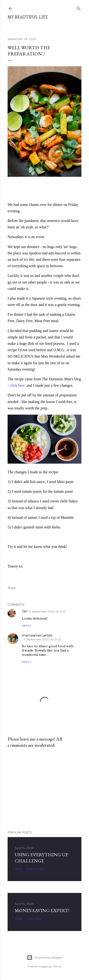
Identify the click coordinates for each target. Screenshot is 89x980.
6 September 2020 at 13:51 (47, 611)
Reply (26, 626)
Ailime (57, 966)
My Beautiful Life (28, 17)
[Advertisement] (44, 789)
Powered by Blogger (45, 958)
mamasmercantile (37, 635)
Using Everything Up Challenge (42, 858)
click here (17, 385)
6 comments (35, 869)
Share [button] (12, 588)
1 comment (34, 919)
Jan (25, 611)
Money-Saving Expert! (42, 910)
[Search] (79, 7)
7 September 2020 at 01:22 (42, 639)
